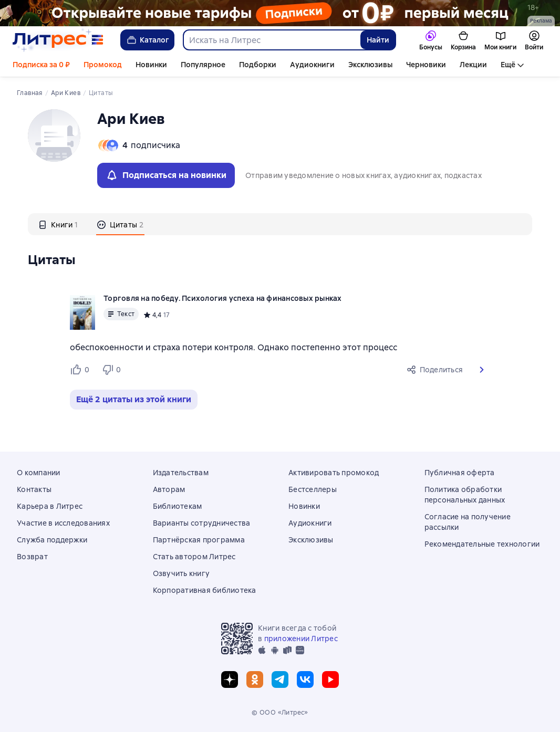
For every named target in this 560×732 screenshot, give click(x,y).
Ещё (508, 65)
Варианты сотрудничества (202, 523)
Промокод (103, 65)
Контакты (34, 489)
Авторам (169, 489)
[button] (482, 370)
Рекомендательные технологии (482, 544)
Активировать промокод (334, 473)
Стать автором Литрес (194, 557)
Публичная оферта (460, 473)
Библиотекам (178, 506)
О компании (39, 473)
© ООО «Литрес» (280, 713)
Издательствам (181, 473)
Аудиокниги (312, 65)
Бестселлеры (313, 489)
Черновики (426, 65)
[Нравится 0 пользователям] (81, 370)
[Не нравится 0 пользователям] (113, 370)
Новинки (151, 65)
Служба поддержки (52, 540)
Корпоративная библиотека (205, 590)
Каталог (147, 40)
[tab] (58, 224)
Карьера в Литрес (50, 506)
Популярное (203, 65)
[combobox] (271, 40)
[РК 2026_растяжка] (280, 13)
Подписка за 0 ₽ (41, 65)
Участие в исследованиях (63, 523)
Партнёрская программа (199, 540)
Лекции (473, 65)
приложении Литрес (301, 639)
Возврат (32, 557)
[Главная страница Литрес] (58, 40)
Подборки (258, 65)
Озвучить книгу (182, 573)
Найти (378, 40)
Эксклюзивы (370, 65)
